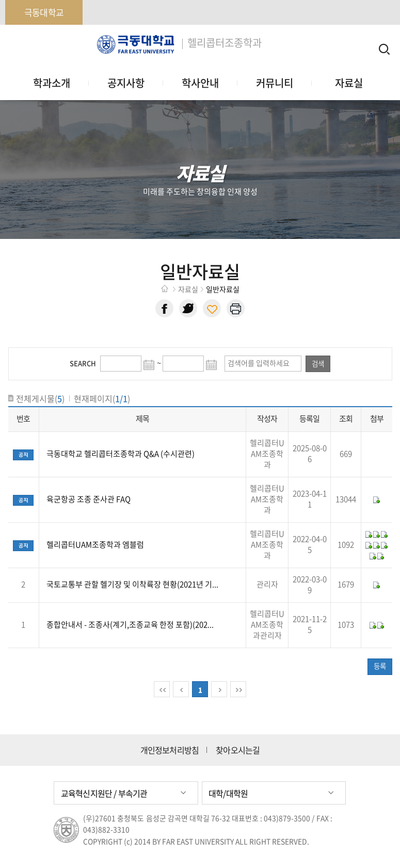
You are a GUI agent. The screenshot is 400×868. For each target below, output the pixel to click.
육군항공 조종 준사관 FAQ (89, 499)
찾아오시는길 (238, 750)
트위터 (188, 308)
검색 (318, 363)
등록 (380, 666)
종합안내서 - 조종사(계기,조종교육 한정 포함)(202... (130, 624)
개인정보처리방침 (170, 750)
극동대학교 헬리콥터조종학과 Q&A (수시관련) (121, 454)
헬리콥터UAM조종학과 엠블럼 (95, 544)
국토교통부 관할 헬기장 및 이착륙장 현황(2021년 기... (132, 584)
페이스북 (164, 308)
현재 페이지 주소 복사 (212, 308)
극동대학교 (44, 12)
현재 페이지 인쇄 (236, 308)
